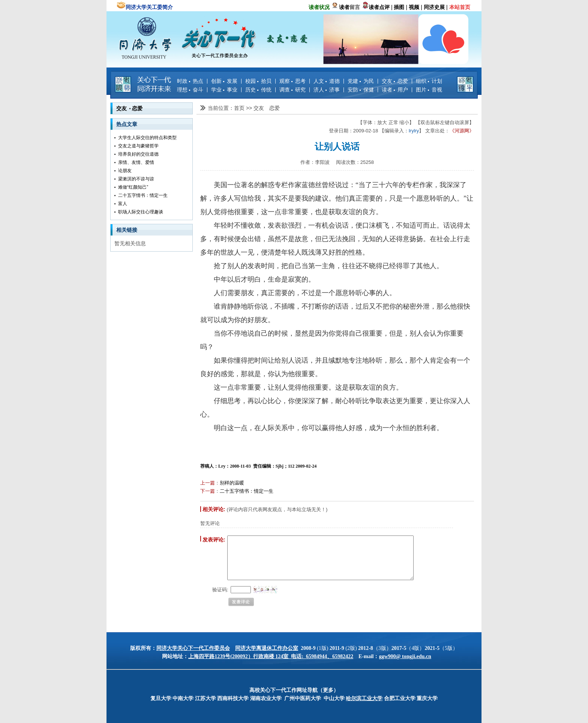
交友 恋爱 (395, 81)
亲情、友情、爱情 (136, 162)
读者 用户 (395, 90)
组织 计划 (429, 81)
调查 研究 (292, 90)
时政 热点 (190, 81)
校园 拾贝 (258, 81)
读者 (344, 7)
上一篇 (208, 483)
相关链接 (127, 230)
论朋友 (125, 171)
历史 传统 (258, 90)
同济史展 (434, 7)
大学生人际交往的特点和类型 (147, 138)
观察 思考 (292, 81)
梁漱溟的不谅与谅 (136, 179)
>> (250, 108)
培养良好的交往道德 (138, 154)
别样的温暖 (232, 483)
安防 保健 (361, 90)
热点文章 (127, 124)
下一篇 (208, 491)
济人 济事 (327, 90)
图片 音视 (429, 90)
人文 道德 (327, 81)
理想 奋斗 (190, 90)
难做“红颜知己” (133, 187)
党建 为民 (361, 81)
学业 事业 (224, 90)
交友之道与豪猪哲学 (138, 146)
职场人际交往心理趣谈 (141, 212)
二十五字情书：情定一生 (143, 195)
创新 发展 (224, 81)
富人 (123, 204)
